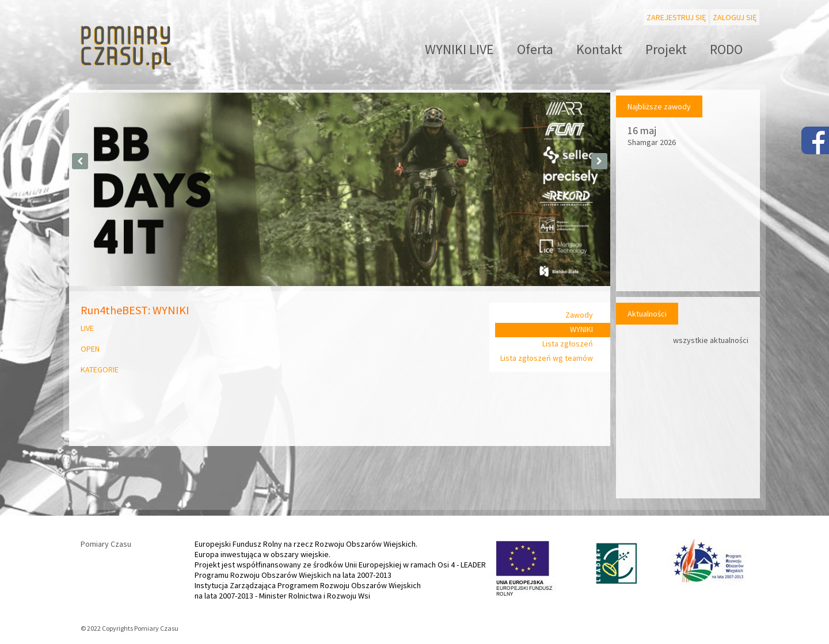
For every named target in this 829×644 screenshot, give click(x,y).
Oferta (535, 49)
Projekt (666, 49)
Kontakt (599, 49)
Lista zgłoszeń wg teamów (547, 358)
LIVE (87, 328)
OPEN (93, 349)
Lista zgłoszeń (568, 344)
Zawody (579, 315)
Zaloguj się (735, 17)
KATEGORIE (100, 369)
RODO (726, 49)
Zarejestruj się (676, 17)
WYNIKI (581, 329)
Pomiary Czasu (106, 544)
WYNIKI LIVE (459, 49)
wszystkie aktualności (711, 340)
